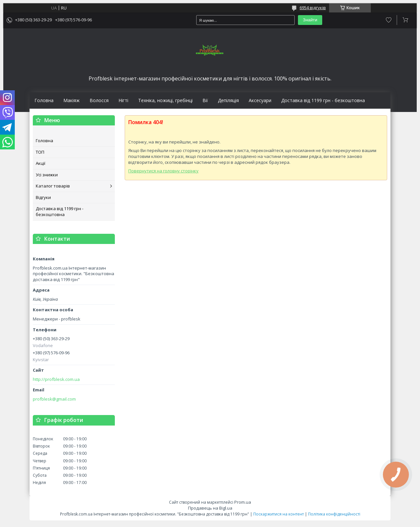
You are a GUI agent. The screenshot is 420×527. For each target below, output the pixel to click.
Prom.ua (243, 502)
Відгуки (43, 197)
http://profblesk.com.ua (56, 379)
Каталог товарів (53, 186)
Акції (41, 163)
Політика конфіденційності (334, 514)
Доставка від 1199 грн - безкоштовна (323, 100)
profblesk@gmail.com (54, 399)
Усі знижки (47, 175)
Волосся (99, 100)
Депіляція (228, 100)
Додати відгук (389, 20)
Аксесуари (260, 100)
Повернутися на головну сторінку (163, 171)
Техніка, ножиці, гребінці (165, 100)
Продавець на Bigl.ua (210, 508)
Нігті (123, 100)
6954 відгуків (313, 8)
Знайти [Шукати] (310, 20)
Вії (205, 100)
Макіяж (72, 100)
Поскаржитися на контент (279, 514)
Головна (44, 100)
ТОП (40, 152)
